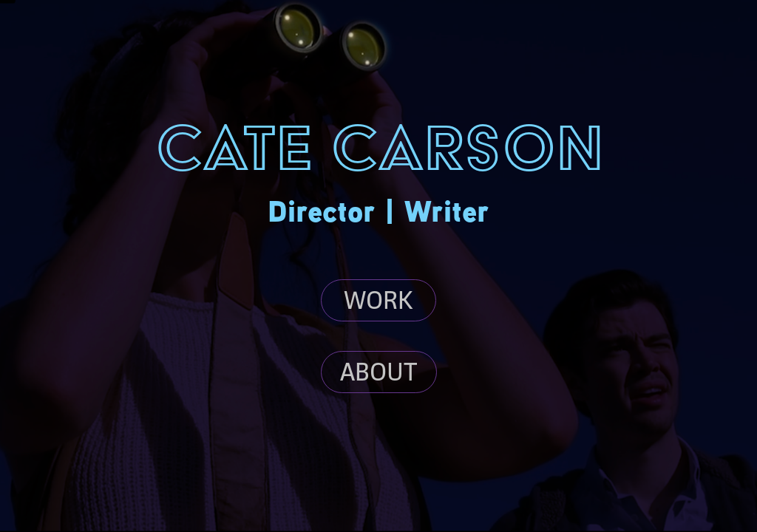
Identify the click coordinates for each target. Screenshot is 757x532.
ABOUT (379, 372)
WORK (378, 300)
